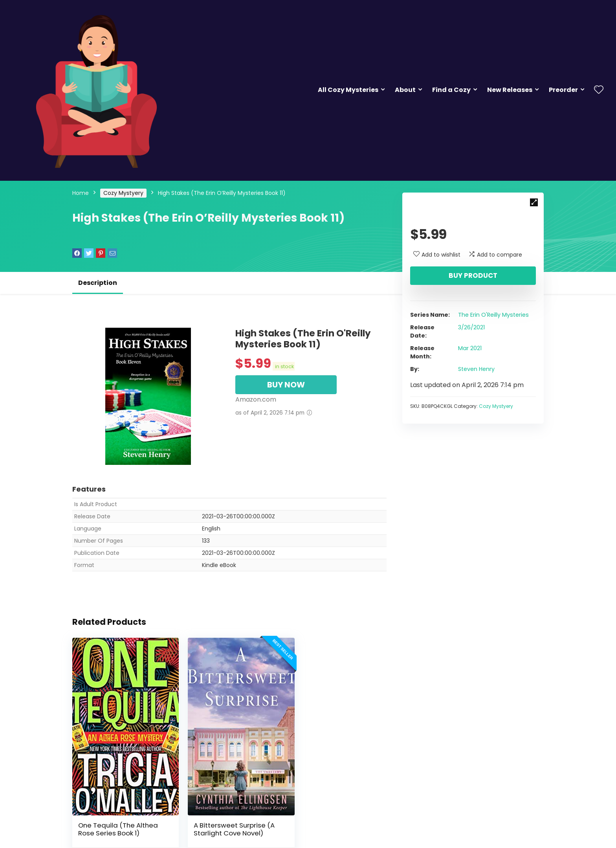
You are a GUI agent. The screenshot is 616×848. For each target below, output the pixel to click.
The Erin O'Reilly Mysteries (493, 315)
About (405, 90)
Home (81, 193)
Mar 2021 (470, 348)
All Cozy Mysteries (348, 90)
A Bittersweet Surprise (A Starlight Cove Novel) (227, 815)
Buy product (473, 275)
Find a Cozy (451, 90)
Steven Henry (476, 369)
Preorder (563, 90)
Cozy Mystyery (123, 193)
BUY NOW (286, 385)
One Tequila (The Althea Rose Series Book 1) (118, 815)
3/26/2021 (471, 327)
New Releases (510, 90)
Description (98, 283)
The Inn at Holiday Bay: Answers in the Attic (331, 815)
